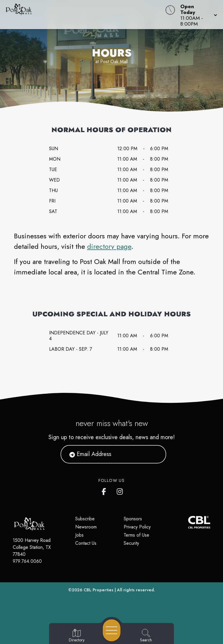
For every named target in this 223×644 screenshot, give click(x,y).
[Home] (85, 15)
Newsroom (86, 527)
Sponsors (133, 519)
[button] (197, 15)
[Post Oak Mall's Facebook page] (105, 490)
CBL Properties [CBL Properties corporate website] (99, 590)
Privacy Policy (137, 527)
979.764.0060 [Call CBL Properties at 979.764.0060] (27, 561)
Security (131, 543)
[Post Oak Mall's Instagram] (120, 490)
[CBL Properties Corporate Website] (188, 522)
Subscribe (85, 519)
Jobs (79, 535)
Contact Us (86, 543)
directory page (109, 246)
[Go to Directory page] (77, 636)
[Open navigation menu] (112, 630)
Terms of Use (136, 535)
